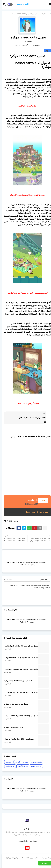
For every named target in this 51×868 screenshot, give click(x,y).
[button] (4, 4)
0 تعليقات (6, 579)
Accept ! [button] (43, 863)
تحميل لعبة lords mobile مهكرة (14, 704)
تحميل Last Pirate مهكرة (12, 727)
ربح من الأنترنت (21, 766)
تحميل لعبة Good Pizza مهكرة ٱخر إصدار (18, 739)
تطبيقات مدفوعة (35, 762)
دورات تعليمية (8, 766)
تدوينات (24, 762)
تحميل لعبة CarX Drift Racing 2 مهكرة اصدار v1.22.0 (19, 646)
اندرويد (33, 14)
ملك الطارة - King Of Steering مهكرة (17, 681)
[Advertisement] (25, 470)
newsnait (21, 4)
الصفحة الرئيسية (43, 14)
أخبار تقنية (7, 762)
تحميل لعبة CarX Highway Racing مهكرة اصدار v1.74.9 (19, 716)
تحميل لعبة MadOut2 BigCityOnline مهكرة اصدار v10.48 (19, 658)
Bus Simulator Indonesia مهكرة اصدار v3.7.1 (19, 669)
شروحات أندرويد (34, 766)
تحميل (42, 500)
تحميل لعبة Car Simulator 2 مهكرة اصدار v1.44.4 (19, 693)
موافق (6, 858)
